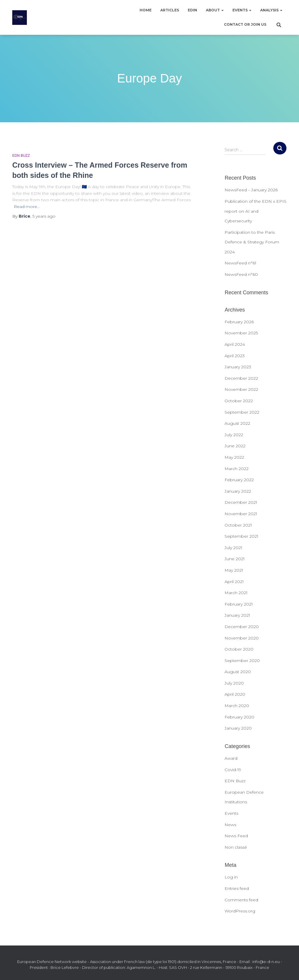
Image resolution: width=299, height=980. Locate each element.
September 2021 (241, 536)
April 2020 (235, 694)
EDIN (192, 10)
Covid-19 (233, 770)
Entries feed (237, 888)
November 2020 (242, 638)
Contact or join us (245, 24)
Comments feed (241, 900)
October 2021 (238, 525)
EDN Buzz (21, 156)
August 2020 (238, 672)
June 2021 (235, 559)
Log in (231, 877)
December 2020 (242, 627)
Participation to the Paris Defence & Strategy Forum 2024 (252, 242)
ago (44, 216)
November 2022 (241, 389)
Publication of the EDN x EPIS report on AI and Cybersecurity (255, 211)
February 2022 (239, 480)
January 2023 (238, 367)
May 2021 (234, 570)
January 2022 (238, 491)
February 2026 (239, 322)
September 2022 (242, 412)
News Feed (236, 836)
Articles (170, 10)
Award (231, 758)
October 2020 (239, 649)
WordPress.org (240, 911)
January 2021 (237, 615)
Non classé (236, 847)
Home (146, 10)
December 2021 (241, 502)
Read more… (27, 207)
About (215, 10)
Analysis (271, 10)
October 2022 (239, 401)
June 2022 (235, 446)
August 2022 (237, 423)
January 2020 (238, 728)
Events (242, 10)
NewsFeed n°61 (240, 263)
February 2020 (239, 717)
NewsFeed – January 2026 (251, 190)
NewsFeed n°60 (241, 274)
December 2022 (241, 378)
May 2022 (234, 457)
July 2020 (234, 683)
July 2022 (234, 435)
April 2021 (234, 582)
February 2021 (239, 604)
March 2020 (237, 706)
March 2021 (236, 593)
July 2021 (233, 548)
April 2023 (235, 356)
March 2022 (237, 469)
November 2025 (241, 333)
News (230, 825)
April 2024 (235, 344)
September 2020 (242, 661)
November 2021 (241, 514)
